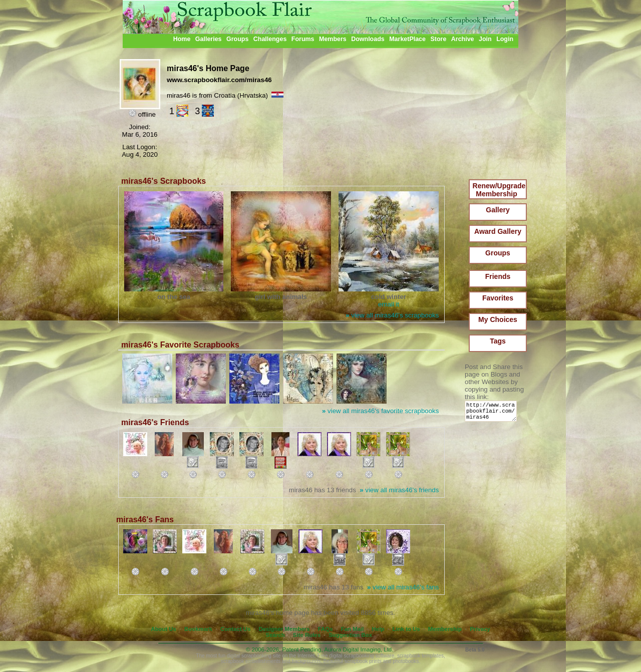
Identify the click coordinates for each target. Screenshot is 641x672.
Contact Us (235, 629)
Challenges (270, 39)
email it (389, 304)
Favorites (498, 298)
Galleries (209, 39)
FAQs (326, 629)
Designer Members (284, 629)
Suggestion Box (350, 635)
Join (485, 39)
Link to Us (406, 629)
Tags (498, 341)
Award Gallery (498, 231)
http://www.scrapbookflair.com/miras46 (493, 413)
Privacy (480, 629)
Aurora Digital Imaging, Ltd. (359, 649)
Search (275, 635)
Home (182, 39)
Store (438, 39)
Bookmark (198, 629)
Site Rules (307, 635)
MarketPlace (407, 39)
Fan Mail (353, 629)
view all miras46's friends (399, 490)
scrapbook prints (363, 661)
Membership (445, 629)
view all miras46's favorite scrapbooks (380, 411)
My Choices (498, 319)
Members (333, 39)
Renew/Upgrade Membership (499, 190)
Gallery (498, 210)
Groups (237, 39)
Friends (498, 276)
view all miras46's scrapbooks (392, 315)
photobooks (406, 661)
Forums (303, 39)
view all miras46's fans (403, 587)
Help (378, 629)
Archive (463, 39)
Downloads (368, 39)
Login (505, 39)
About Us (164, 629)
